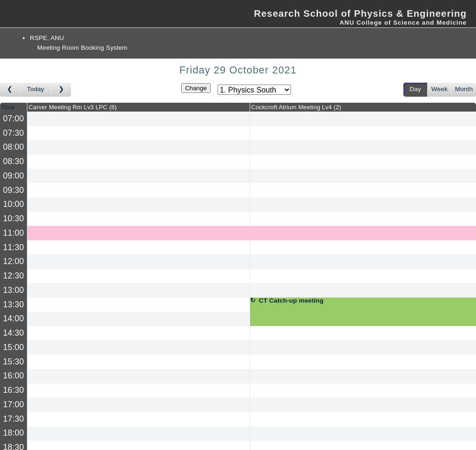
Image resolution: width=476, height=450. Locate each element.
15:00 (14, 347)
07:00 (14, 119)
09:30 (14, 190)
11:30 (14, 247)
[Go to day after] (61, 90)
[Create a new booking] (139, 119)
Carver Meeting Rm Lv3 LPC (73, 107)
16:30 (14, 390)
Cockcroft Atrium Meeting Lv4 (296, 107)
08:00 (14, 147)
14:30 (14, 333)
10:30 (14, 218)
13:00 (14, 290)
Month (464, 89)
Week (440, 89)
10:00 (14, 204)
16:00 (14, 376)
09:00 (14, 176)
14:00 (14, 318)
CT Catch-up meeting (291, 301)
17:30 (14, 419)
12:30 (14, 276)
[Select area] (254, 90)
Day (415, 89)
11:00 (14, 233)
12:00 (14, 261)
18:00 (14, 433)
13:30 (14, 304)
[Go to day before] (10, 90)
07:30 (14, 133)
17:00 (14, 404)
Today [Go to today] (36, 89)
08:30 (14, 161)
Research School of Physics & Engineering (360, 13)
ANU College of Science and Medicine (403, 23)
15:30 (14, 362)
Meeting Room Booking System (82, 48)
